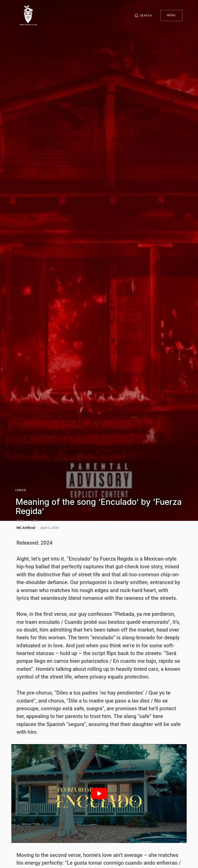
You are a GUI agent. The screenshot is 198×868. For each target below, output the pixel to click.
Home (20, 520)
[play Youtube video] (99, 794)
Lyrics (21, 490)
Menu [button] (171, 15)
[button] (143, 15)
